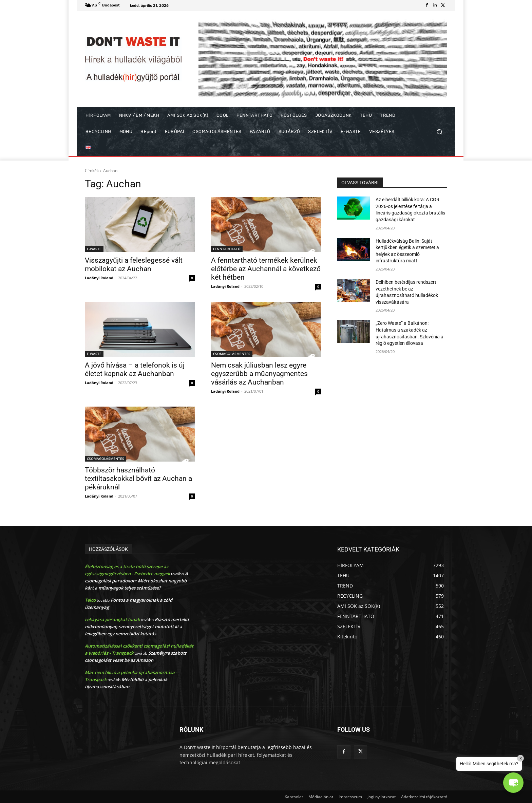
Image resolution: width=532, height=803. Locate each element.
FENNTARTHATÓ (227, 249)
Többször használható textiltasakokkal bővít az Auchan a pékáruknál (138, 479)
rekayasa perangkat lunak (112, 619)
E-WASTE (94, 249)
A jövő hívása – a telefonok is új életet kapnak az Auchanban (135, 369)
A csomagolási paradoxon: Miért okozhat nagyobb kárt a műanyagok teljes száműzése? (136, 581)
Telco (90, 600)
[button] (439, 132)
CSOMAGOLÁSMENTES (232, 354)
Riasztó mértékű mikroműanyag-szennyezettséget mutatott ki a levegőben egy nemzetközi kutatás (137, 627)
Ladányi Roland (99, 278)
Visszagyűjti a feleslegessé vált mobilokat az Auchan (134, 265)
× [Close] (521, 758)
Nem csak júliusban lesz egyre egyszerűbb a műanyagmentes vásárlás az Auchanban (259, 374)
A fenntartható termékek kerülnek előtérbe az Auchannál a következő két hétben (266, 269)
